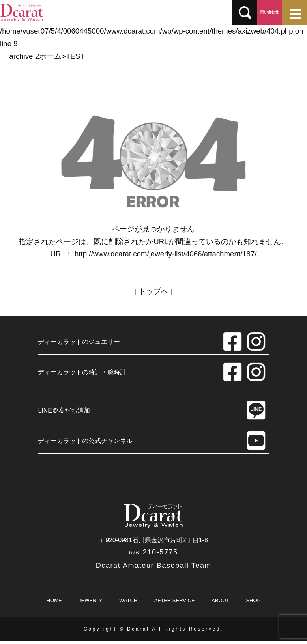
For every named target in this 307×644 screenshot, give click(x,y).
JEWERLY (90, 604)
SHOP (253, 604)
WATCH (128, 604)
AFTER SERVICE (175, 604)
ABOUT (220, 604)
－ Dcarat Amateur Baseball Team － (153, 569)
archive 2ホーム (35, 56)
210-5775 (153, 555)
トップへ (153, 291)
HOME (54, 604)
